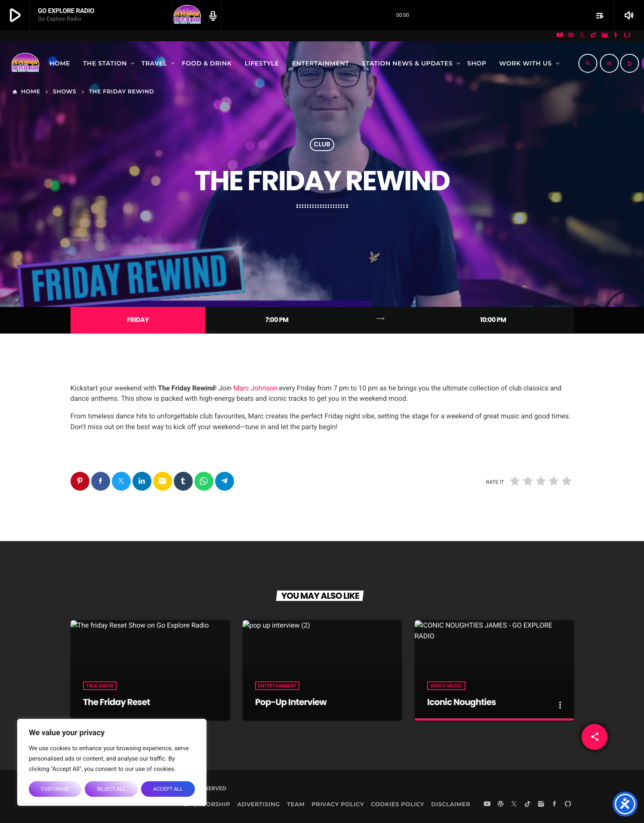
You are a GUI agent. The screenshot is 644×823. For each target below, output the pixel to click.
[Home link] (26, 63)
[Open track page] (212, 15)
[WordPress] (571, 36)
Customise (55, 789)
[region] (112, 762)
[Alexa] (627, 36)
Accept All (168, 789)
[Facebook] (616, 36)
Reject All (111, 789)
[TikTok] (594, 36)
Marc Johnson (255, 388)
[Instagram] (605, 36)
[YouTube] (560, 36)
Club (322, 145)
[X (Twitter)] (582, 36)
